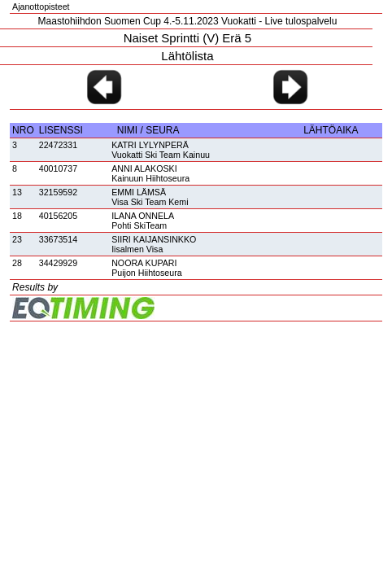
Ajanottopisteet (41, 7)
